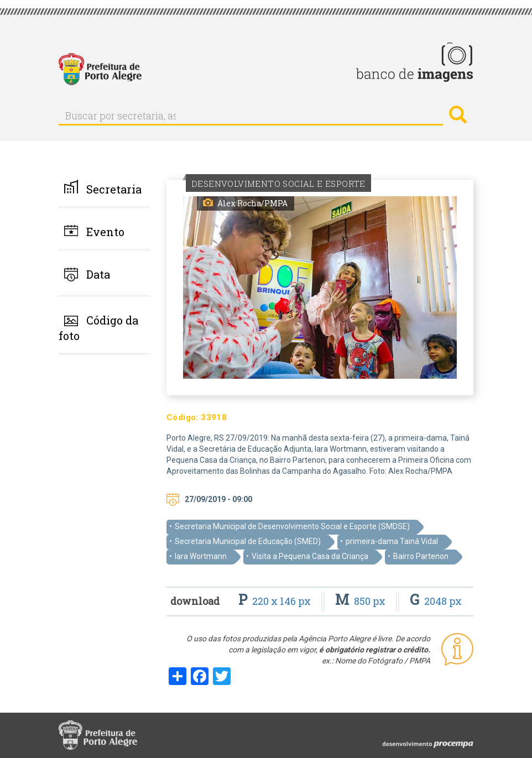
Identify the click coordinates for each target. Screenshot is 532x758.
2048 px (436, 601)
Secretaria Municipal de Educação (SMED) (248, 541)
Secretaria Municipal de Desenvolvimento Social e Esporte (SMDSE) (292, 526)
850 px (361, 601)
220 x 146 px (276, 601)
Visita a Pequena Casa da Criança (310, 556)
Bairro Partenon (421, 556)
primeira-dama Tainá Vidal (392, 541)
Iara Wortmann (201, 556)
